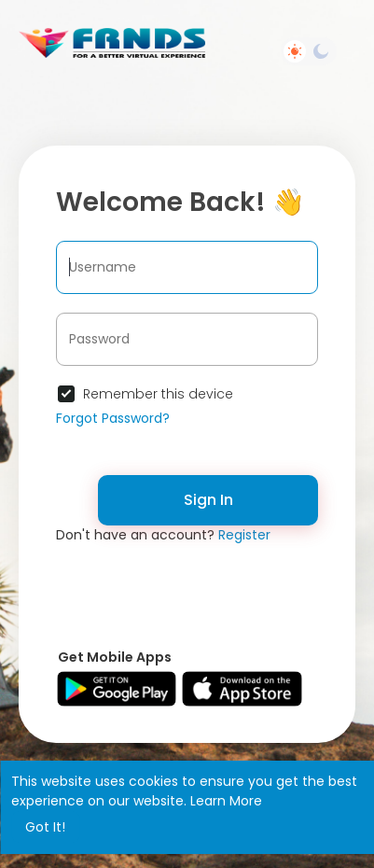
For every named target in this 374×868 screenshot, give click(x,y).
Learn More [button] (226, 801)
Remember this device (158, 394)
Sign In (208, 500)
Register (244, 535)
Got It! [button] (45, 827)
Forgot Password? (113, 418)
